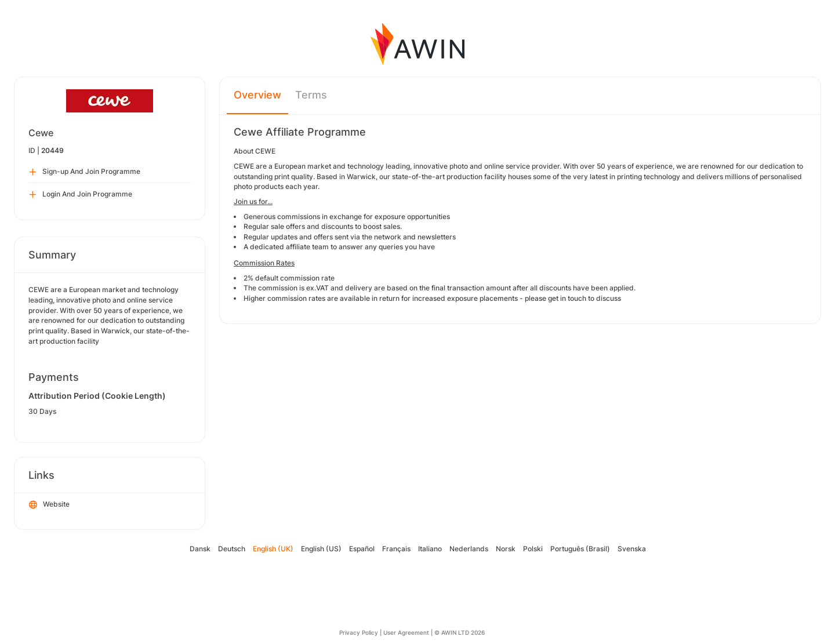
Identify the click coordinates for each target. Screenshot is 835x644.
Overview (257, 95)
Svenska (632, 549)
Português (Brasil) (580, 549)
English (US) (321, 549)
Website (49, 505)
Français (396, 549)
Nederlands (469, 549)
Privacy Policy (359, 632)
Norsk (506, 549)
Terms (311, 95)
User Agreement (406, 632)
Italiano (430, 549)
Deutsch (232, 549)
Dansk (200, 549)
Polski (533, 549)
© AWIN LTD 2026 (460, 632)
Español (362, 549)
